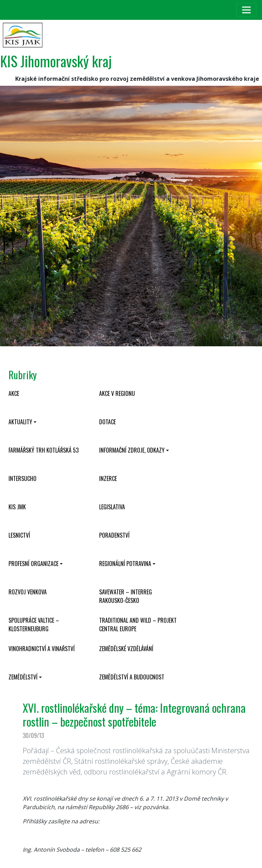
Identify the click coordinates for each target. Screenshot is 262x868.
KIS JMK (17, 507)
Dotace (107, 422)
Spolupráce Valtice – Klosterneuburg (34, 625)
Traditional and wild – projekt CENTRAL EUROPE (138, 625)
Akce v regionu (117, 393)
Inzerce (108, 478)
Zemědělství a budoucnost (132, 677)
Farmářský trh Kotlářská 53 (44, 450)
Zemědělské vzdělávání (126, 649)
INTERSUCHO (22, 478)
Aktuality (20, 422)
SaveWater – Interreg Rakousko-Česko (126, 596)
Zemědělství (23, 677)
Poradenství (114, 535)
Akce (14, 393)
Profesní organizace (33, 564)
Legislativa (112, 507)
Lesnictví (19, 535)
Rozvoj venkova (28, 592)
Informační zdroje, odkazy (132, 450)
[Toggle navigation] (246, 10)
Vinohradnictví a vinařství (42, 649)
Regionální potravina (125, 564)
